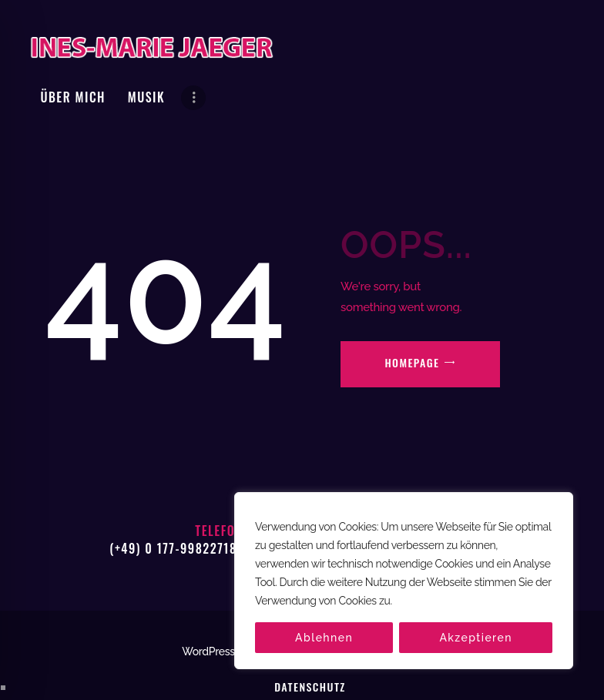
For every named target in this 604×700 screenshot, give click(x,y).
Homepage (412, 313)
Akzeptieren (476, 638)
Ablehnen (324, 638)
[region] (404, 581)
